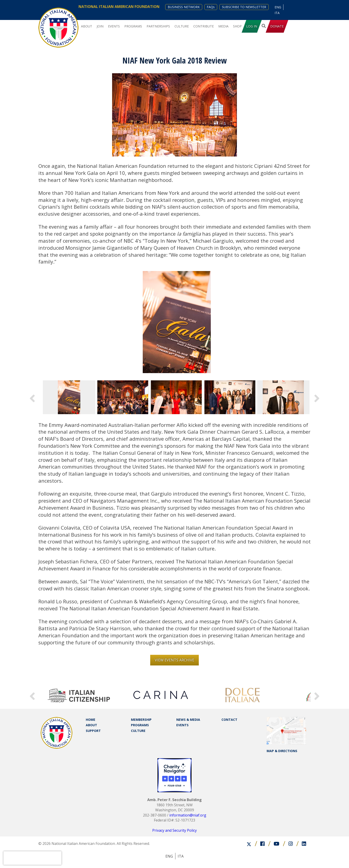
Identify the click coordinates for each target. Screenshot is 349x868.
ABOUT (91, 725)
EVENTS (182, 725)
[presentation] (32, 858)
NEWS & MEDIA (188, 720)
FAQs (211, 7)
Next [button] (317, 397)
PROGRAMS (140, 725)
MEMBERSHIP (141, 720)
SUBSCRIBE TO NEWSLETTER (244, 7)
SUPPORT (93, 731)
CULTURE (138, 731)
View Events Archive (174, 660)
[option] (177, 322)
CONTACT (229, 720)
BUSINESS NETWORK (184, 7)
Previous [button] (32, 397)
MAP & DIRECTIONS (282, 751)
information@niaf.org (188, 815)
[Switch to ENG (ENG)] (278, 7)
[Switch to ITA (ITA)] (277, 13)
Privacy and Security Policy (174, 830)
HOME (91, 720)
